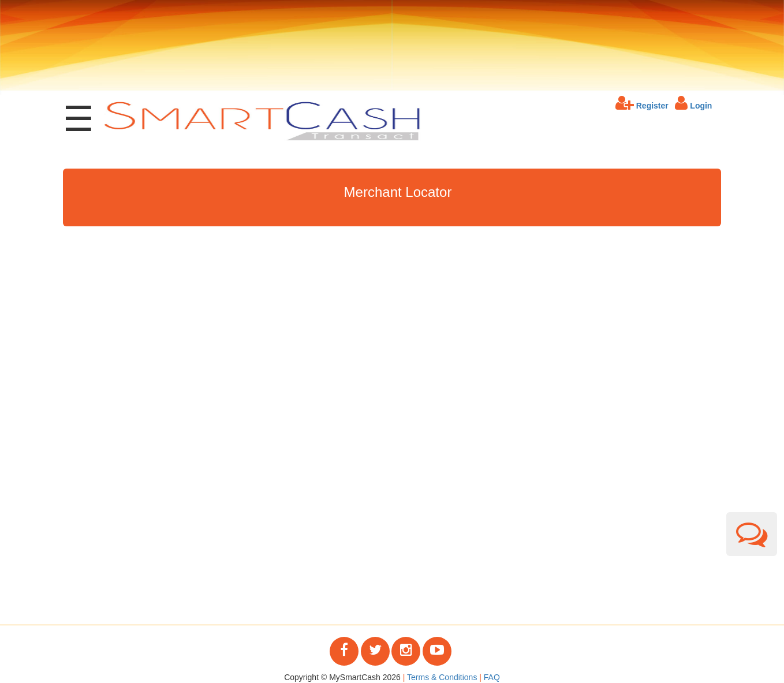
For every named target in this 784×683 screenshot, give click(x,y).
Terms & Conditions (442, 677)
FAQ (492, 677)
